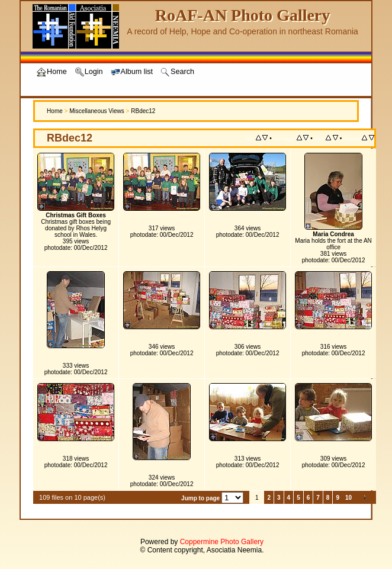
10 (348, 498)
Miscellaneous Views (97, 111)
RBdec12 (143, 111)
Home (55, 111)
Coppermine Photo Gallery (222, 542)
